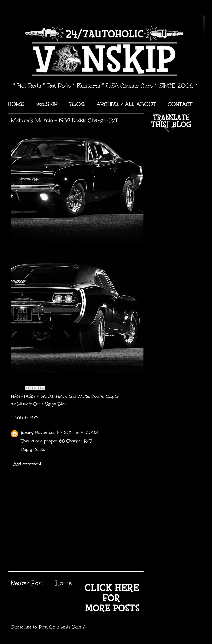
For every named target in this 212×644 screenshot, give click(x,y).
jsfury (27, 432)
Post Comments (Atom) (62, 627)
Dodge (97, 396)
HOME (16, 104)
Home (64, 583)
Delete (39, 449)
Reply (27, 449)
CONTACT (180, 104)
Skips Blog (56, 404)
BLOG (77, 104)
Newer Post (27, 583)
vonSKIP (47, 104)
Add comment (27, 464)
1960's (47, 396)
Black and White (72, 396)
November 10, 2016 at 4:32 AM (66, 432)
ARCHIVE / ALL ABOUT (126, 104)
